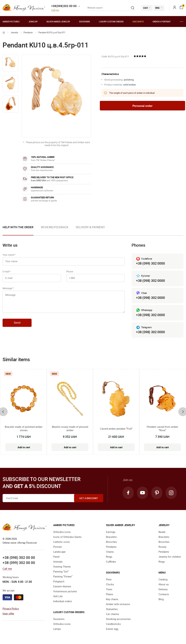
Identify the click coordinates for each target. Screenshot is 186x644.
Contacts (164, 594)
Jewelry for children (170, 557)
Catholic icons (62, 542)
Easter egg (112, 629)
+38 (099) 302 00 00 (19, 563)
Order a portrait (162, 22)
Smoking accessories (118, 619)
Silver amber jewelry (58, 22)
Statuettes (112, 609)
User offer (8, 613)
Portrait (58, 547)
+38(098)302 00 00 (64, 6)
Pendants (28, 32)
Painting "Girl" (61, 571)
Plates (110, 594)
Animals (58, 562)
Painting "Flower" (63, 576)
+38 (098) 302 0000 (150, 281)
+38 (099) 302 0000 (150, 263)
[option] (10, 63)
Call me (55, 10)
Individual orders (63, 601)
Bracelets (111, 537)
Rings (109, 557)
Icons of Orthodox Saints (67, 537)
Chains (110, 552)
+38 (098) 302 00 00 (19, 557)
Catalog (163, 579)
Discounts (138, 22)
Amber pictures (11, 22)
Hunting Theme (62, 567)
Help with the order (18, 227)
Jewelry (33, 22)
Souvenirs (84, 22)
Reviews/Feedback (55, 227)
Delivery (163, 589)
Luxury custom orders (111, 22)
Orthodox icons (62, 532)
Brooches (111, 542)
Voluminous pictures (65, 591)
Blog (161, 599)
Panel (56, 557)
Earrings (111, 532)
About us (164, 584)
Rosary (162, 547)
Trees (109, 589)
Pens (109, 579)
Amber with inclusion (118, 604)
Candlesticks (113, 624)
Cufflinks (111, 562)
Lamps (57, 629)
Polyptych (59, 581)
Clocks (110, 584)
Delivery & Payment (90, 227)
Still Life (58, 596)
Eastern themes (62, 586)
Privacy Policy (11, 608)
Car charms (113, 614)
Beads (162, 532)
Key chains (112, 599)
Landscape (59, 552)
